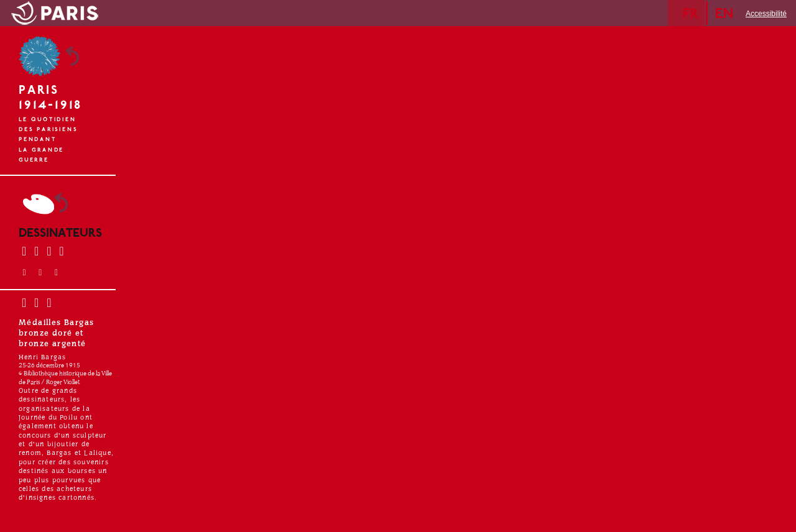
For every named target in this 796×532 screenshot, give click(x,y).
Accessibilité (766, 14)
